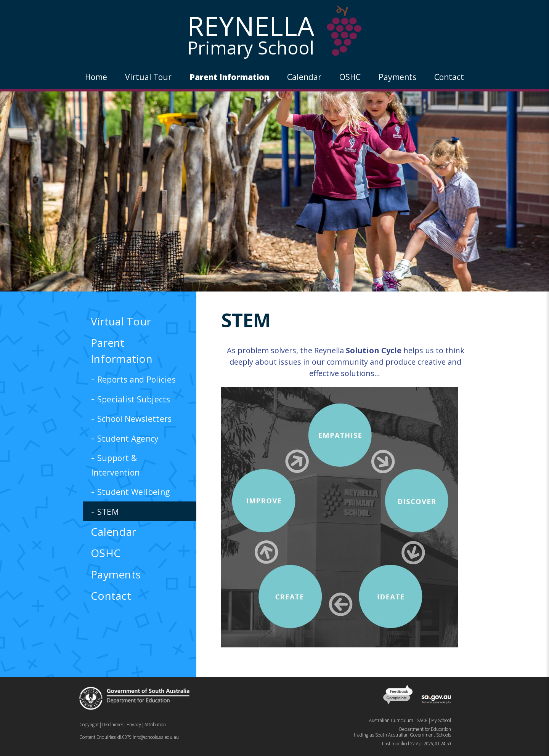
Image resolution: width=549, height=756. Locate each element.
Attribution (155, 725)
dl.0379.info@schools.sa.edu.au (148, 737)
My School (441, 720)
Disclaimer (113, 725)
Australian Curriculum (391, 720)
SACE (422, 720)
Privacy (134, 725)
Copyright (89, 725)
